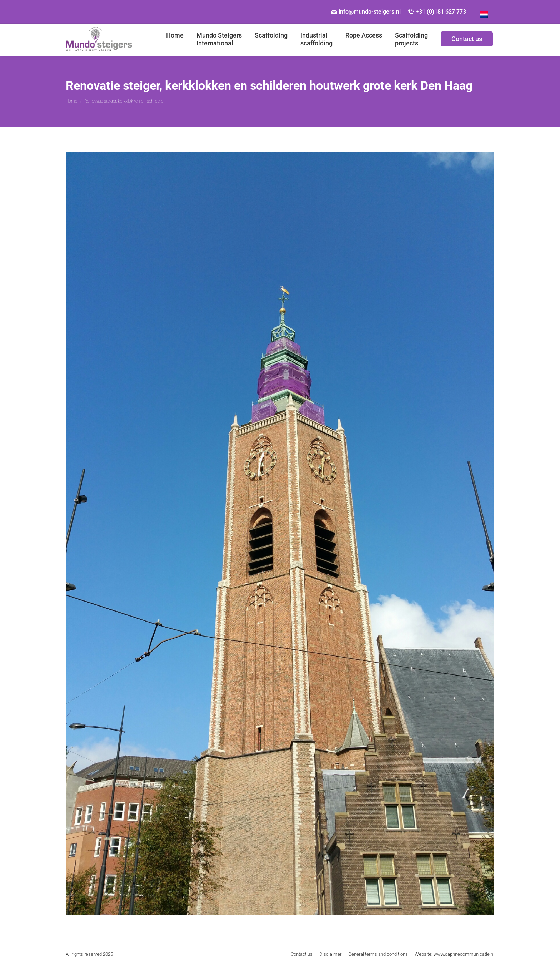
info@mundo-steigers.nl (366, 12)
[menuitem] (484, 12)
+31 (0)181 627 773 (437, 12)
